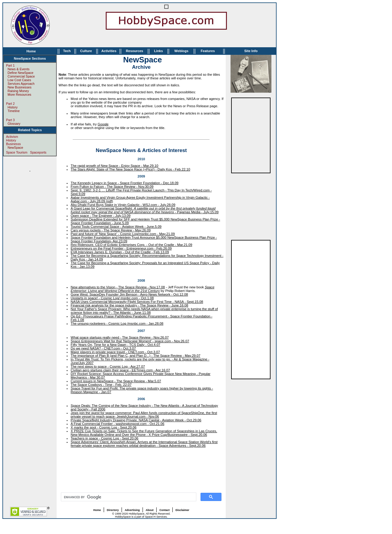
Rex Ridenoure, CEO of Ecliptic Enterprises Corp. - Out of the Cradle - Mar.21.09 (131, 245)
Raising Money (18, 91)
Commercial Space (21, 76)
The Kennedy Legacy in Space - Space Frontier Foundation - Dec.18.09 (125, 183)
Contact (164, 510)
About (150, 510)
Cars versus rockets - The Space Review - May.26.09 (111, 230)
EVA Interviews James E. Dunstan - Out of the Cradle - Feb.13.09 (120, 252)
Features (208, 51)
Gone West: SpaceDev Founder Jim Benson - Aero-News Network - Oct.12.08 (129, 294)
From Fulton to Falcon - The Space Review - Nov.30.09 (112, 187)
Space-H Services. (156, 517)
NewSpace (15, 148)
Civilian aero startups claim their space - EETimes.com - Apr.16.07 (120, 370)
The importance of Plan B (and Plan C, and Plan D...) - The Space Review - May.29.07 (135, 356)
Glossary (14, 124)
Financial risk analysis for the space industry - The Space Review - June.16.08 (129, 305)
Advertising (132, 510)
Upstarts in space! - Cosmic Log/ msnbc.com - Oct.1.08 (112, 298)
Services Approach (21, 84)
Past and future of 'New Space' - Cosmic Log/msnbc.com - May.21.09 (123, 234)
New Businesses (20, 87)
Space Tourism (17, 152)
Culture (86, 51)
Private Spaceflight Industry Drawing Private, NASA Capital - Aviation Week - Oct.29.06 (136, 420)
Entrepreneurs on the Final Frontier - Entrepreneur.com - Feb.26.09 (121, 248)
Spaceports (38, 152)
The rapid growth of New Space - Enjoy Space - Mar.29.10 (114, 166)
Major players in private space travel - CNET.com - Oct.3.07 (115, 352)
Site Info (251, 51)
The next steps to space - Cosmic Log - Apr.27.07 (108, 367)
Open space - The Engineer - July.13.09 (100, 216)
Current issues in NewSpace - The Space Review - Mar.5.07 (116, 381)
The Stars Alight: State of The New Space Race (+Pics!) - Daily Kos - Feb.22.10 (130, 169)
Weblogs (181, 51)
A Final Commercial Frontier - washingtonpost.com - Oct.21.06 (117, 424)
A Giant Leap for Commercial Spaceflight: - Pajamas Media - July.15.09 (145, 210)
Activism (12, 137)
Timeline (14, 111)
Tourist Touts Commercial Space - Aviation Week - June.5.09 (116, 227)
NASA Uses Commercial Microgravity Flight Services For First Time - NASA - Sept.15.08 (137, 302)
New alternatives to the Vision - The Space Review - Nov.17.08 (118, 287)
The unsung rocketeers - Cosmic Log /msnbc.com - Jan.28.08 (117, 323)
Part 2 (10, 104)
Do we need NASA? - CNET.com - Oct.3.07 (103, 348)
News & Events (18, 69)
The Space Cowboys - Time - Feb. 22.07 (101, 385)
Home (31, 51)
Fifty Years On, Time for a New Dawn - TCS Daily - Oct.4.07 (115, 345)
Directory (113, 510)
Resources (134, 51)
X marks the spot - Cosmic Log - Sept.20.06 (103, 427)
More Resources (19, 95)
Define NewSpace (20, 73)
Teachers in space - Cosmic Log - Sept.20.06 (104, 438)
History (13, 107)
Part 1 (10, 65)
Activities (109, 51)
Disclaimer (182, 510)
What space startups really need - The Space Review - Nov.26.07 (120, 337)
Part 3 (10, 120)
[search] (128, 497)
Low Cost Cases (19, 80)
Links (158, 51)
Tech (67, 51)
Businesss (13, 144)
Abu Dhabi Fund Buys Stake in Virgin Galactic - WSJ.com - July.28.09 (123, 205)
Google (103, 124)
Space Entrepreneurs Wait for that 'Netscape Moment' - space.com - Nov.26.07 (130, 341)
